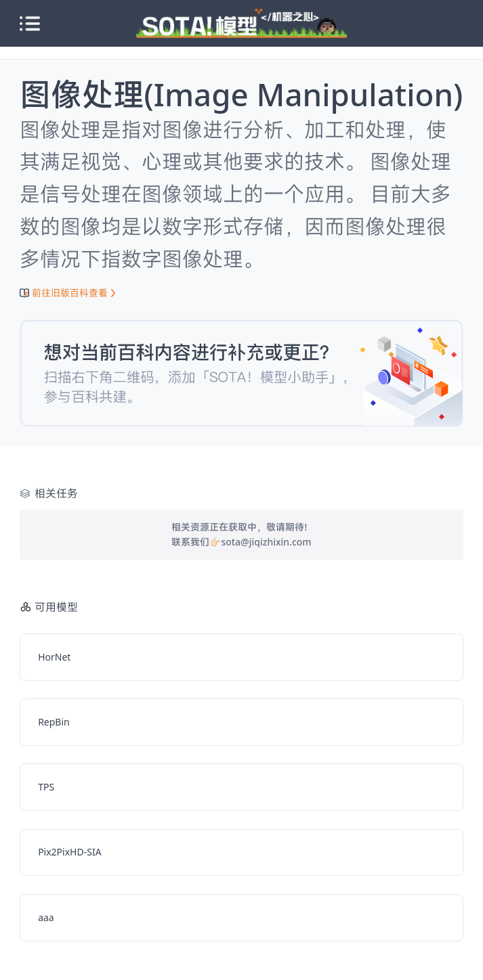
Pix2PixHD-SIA (69, 852)
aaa (46, 917)
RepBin (54, 722)
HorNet (54, 657)
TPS (46, 787)
